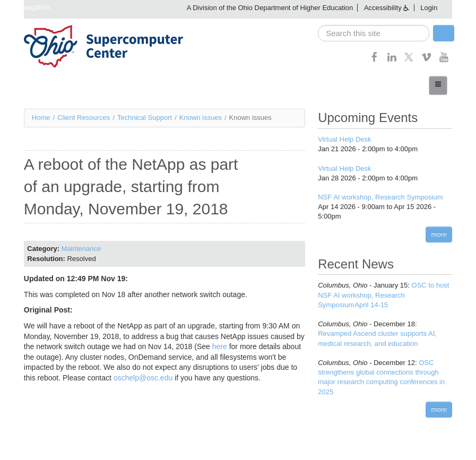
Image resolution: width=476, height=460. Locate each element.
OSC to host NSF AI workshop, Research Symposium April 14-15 (383, 295)
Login (429, 8)
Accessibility (383, 8)
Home (41, 118)
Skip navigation (26, 7)
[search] (374, 33)
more (439, 234)
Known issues (201, 118)
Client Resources (84, 118)
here (220, 346)
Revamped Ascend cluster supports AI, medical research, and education (385, 333)
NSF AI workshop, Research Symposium (380, 197)
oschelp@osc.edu (143, 378)
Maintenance (81, 249)
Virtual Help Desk (344, 139)
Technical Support (145, 118)
